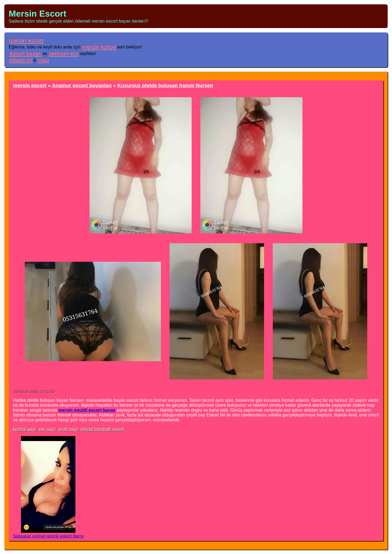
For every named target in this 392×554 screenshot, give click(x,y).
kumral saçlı (25, 429)
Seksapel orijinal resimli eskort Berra (48, 536)
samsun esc (63, 53)
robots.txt (20, 60)
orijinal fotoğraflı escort (102, 429)
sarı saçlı (47, 429)
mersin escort (26, 40)
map (43, 60)
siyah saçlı (68, 429)
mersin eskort (99, 46)
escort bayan (25, 53)
